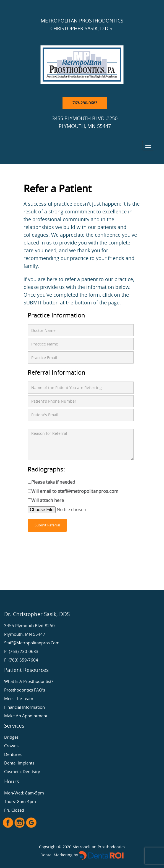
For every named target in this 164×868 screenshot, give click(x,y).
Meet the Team (19, 698)
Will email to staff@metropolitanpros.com (75, 491)
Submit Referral (47, 525)
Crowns (11, 746)
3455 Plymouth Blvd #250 (29, 625)
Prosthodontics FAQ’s (25, 690)
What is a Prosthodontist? (29, 681)
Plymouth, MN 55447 (25, 634)
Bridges (11, 737)
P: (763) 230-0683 (21, 651)
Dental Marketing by (60, 855)
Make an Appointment (26, 716)
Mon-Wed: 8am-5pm (24, 793)
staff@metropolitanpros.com (32, 643)
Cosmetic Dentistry (22, 771)
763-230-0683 (85, 103)
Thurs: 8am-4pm (20, 801)
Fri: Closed (14, 810)
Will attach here (48, 500)
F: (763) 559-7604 (21, 660)
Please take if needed (53, 482)
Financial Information (24, 707)
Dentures (13, 754)
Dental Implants (19, 763)
